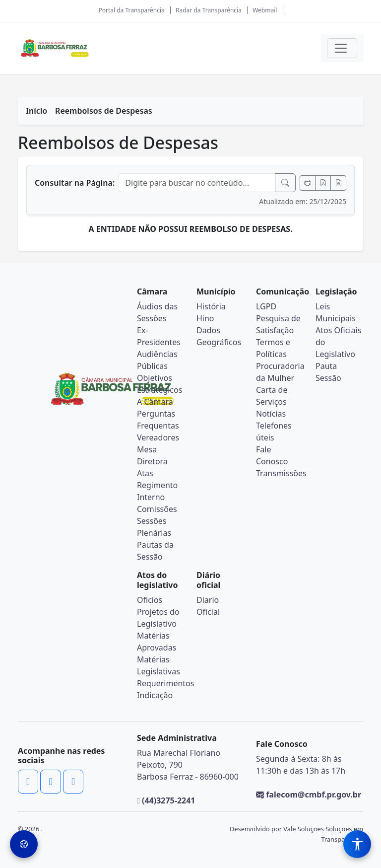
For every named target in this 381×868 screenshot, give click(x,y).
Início (36, 111)
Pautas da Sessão (155, 551)
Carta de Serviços (272, 396)
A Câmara (155, 402)
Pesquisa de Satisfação (278, 324)
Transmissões (281, 473)
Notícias (271, 414)
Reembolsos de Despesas (104, 111)
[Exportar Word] (338, 183)
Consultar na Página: (75, 183)
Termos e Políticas (273, 348)
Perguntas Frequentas (158, 420)
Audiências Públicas (157, 360)
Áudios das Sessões (157, 312)
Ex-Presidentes (159, 336)
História (211, 306)
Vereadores (158, 437)
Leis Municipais (336, 312)
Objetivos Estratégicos (159, 384)
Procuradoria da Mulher (280, 372)
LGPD (266, 306)
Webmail (265, 10)
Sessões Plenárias (154, 527)
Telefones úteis (274, 432)
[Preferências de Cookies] (24, 844)
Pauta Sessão (328, 372)
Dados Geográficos (219, 336)
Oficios (150, 600)
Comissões (157, 509)
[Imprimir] (308, 183)
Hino (205, 318)
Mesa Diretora (152, 455)
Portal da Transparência (131, 10)
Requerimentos (165, 683)
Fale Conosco (272, 455)
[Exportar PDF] (323, 183)
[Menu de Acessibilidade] (357, 844)
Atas (145, 473)
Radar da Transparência (209, 10)
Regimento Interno (157, 491)
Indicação (155, 695)
